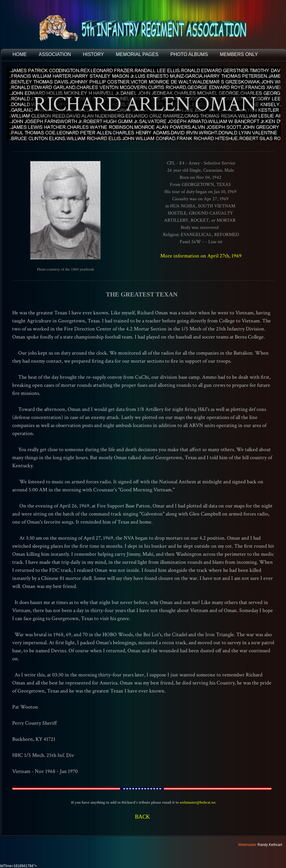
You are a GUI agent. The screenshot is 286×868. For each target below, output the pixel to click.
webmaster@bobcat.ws (198, 802)
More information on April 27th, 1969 (201, 256)
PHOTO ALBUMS (189, 54)
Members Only (239, 54)
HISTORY (93, 54)
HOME (20, 54)
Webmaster (247, 845)
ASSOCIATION (55, 54)
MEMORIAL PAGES (137, 54)
